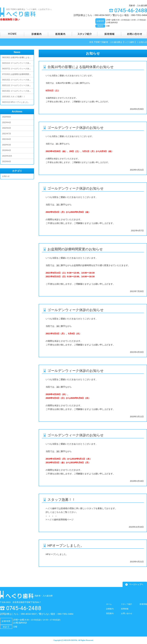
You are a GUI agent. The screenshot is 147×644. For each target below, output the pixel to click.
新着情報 (143, 604)
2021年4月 (7, 139)
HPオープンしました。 (66, 546)
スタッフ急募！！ (61, 500)
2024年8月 (7, 117)
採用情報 (109, 34)
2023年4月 (7, 122)
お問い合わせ (134, 34)
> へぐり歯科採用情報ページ (60, 520)
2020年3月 (7, 145)
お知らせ (6, 176)
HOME (12, 34)
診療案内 (36, 34)
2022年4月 (7, 128)
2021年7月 (7, 134)
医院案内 (60, 34)
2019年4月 (7, 150)
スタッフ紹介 (85, 34)
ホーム (109, 604)
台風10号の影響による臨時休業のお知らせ (81, 67)
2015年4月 (7, 162)
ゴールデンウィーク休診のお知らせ (76, 128)
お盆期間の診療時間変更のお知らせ (75, 249)
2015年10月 (7, 156)
